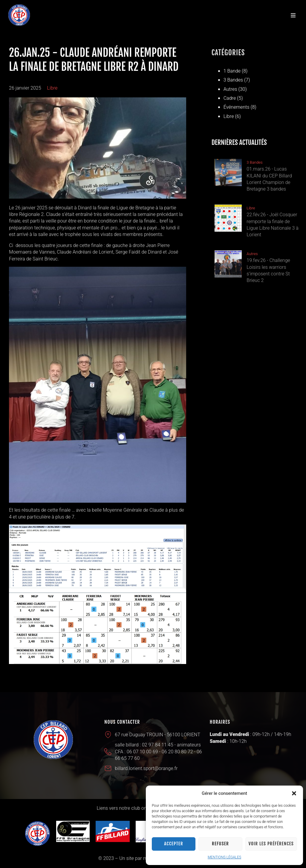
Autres (230, 89)
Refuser (220, 844)
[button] (294, 793)
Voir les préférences (271, 844)
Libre (52, 88)
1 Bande (232, 71)
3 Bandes (233, 80)
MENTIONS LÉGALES (224, 857)
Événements (237, 107)
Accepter (174, 844)
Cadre (230, 98)
